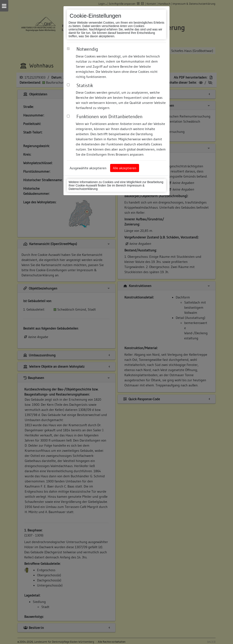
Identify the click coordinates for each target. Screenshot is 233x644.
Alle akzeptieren (125, 168)
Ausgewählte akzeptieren (88, 168)
